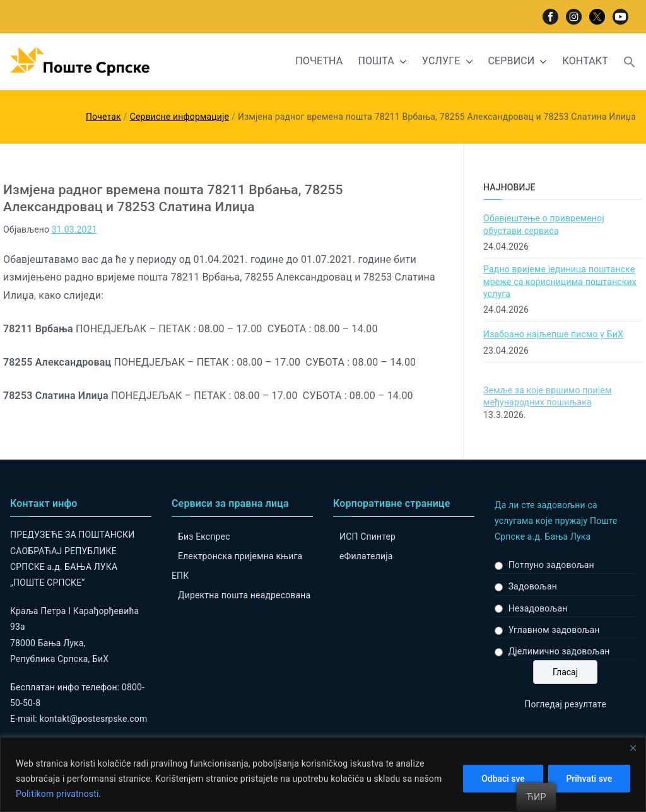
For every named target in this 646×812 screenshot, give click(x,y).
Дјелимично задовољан (559, 651)
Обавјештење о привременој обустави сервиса (544, 224)
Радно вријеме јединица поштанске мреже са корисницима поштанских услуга (560, 281)
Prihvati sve (589, 779)
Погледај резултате (565, 704)
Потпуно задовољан (551, 565)
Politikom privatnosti (57, 794)
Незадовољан (538, 608)
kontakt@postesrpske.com (94, 719)
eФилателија (366, 556)
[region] (323, 774)
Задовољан (533, 586)
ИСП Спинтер (367, 536)
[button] (401, 61)
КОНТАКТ (585, 61)
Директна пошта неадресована (244, 595)
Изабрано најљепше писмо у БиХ (553, 334)
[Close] (633, 748)
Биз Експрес (204, 536)
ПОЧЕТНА (319, 61)
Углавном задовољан (554, 630)
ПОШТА (382, 61)
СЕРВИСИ (518, 61)
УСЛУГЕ (448, 61)
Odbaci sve (502, 779)
